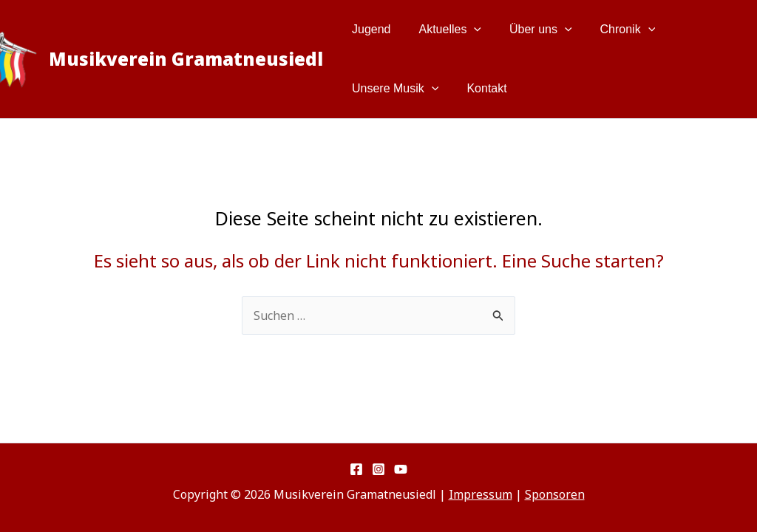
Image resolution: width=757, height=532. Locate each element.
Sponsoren (555, 494)
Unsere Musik (393, 89)
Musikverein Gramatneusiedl (186, 59)
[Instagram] (378, 469)
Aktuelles (444, 30)
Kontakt (480, 88)
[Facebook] (356, 469)
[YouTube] (401, 469)
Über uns (530, 30)
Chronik (612, 30)
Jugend (369, 29)
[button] (467, 30)
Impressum (481, 494)
